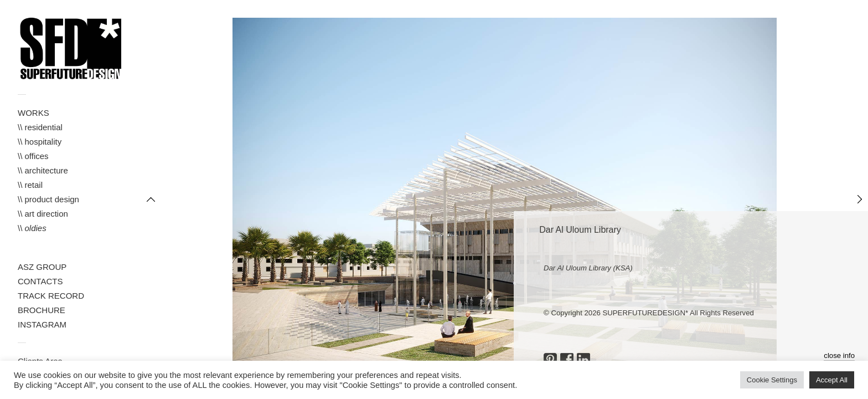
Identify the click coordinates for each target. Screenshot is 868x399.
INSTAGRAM (42, 324)
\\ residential (40, 127)
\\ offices (33, 156)
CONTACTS (40, 281)
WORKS (33, 113)
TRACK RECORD (51, 296)
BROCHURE (42, 310)
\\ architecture (43, 170)
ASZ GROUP (42, 267)
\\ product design (48, 199)
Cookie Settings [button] (772, 380)
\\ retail (30, 185)
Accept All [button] (832, 380)
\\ (32, 228)
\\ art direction (43, 214)
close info (839, 355)
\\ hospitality (40, 142)
